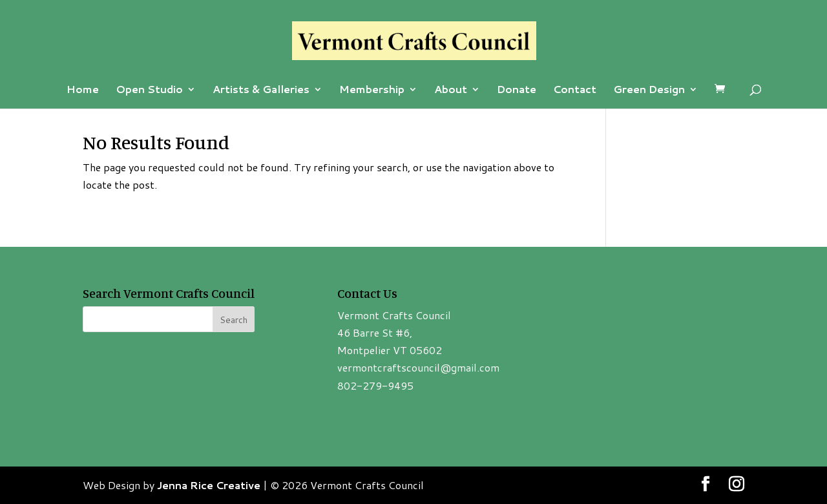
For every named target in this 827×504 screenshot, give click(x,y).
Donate (517, 90)
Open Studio (149, 90)
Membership (372, 90)
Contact (575, 90)
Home (83, 90)
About (451, 90)
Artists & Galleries (261, 90)
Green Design (649, 90)
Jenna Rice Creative (209, 485)
